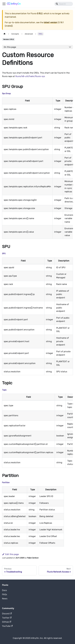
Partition (6, 483)
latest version (51, 22)
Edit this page (10, 554)
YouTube (7, 626)
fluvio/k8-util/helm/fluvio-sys (30, 76)
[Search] (64, 4)
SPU (4, 254)
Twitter (7, 618)
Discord (7, 614)
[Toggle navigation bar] (4, 4)
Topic (4, 390)
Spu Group (6, 94)
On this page (10, 47)
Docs (4, 590)
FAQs (5, 594)
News (5, 599)
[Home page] (5, 34)
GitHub (7, 622)
